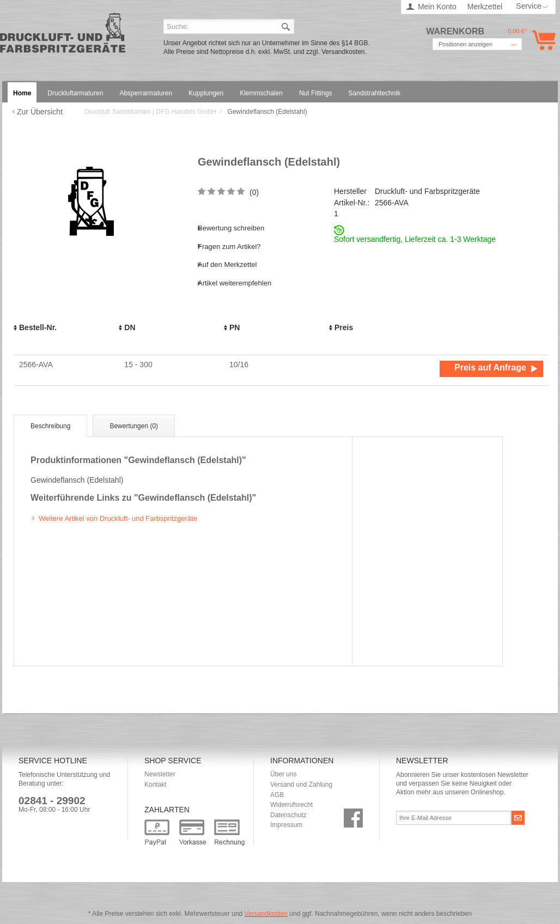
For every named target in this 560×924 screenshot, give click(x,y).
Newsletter (160, 774)
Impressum (286, 825)
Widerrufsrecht (291, 805)
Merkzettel (485, 7)
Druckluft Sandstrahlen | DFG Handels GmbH (63, 36)
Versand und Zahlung (301, 785)
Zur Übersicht (40, 112)
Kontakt (156, 785)
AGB (277, 795)
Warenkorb (542, 40)
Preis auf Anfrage (490, 367)
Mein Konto (437, 7)
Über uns (284, 774)
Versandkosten (266, 914)
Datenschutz (288, 815)
